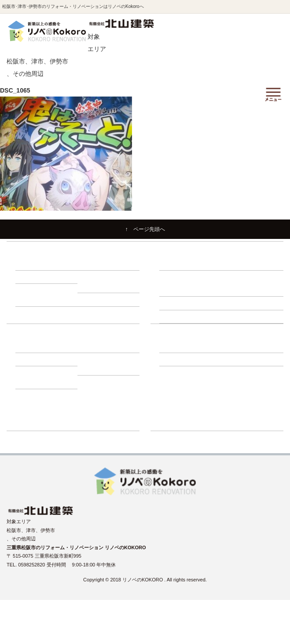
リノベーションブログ (184, 398)
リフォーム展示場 (179, 411)
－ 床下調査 (176, 290)
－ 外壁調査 (176, 303)
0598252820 (32, 565)
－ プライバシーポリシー (253, 359)
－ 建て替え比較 (37, 346)
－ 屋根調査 (239, 303)
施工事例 (169, 372)
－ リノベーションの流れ (191, 264)
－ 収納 (28, 277)
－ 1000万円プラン (40, 299)
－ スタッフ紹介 (243, 346)
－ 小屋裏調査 (241, 290)
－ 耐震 (28, 264)
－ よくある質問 (181, 359)
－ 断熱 (90, 264)
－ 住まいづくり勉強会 (251, 264)
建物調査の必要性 (179, 277)
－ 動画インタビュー (104, 369)
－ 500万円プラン (101, 286)
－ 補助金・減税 (37, 359)
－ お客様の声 (35, 382)
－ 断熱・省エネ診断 (248, 316)
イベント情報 (174, 385)
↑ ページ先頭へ (145, 229)
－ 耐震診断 (176, 316)
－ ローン (92, 346)
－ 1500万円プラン (103, 299)
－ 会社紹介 (176, 346)
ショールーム (174, 424)
